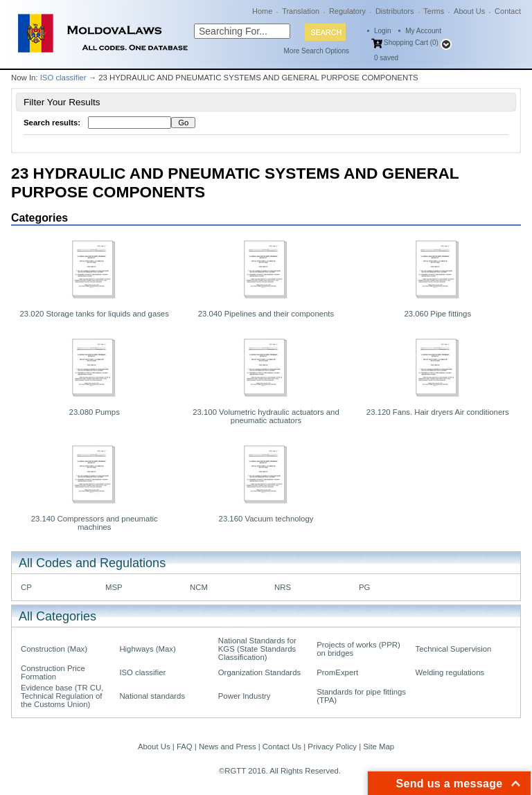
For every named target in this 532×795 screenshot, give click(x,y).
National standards (152, 696)
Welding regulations (450, 672)
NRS (283, 587)
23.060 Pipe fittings (437, 314)
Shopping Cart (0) (411, 43)
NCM (199, 587)
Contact (508, 11)
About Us (469, 11)
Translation (301, 11)
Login (382, 31)
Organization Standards (259, 672)
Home (262, 11)
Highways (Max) (147, 649)
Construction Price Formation (53, 672)
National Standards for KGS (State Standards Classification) (257, 649)
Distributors (395, 11)
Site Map (379, 747)
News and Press (228, 747)
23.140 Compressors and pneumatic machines (95, 523)
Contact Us (282, 747)
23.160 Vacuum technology (266, 519)
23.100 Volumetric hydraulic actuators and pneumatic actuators (266, 416)
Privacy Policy (332, 747)
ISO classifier (63, 78)
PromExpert (337, 672)
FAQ (185, 747)
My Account (423, 31)
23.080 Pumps (95, 412)
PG (364, 587)
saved (386, 58)
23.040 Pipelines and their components (266, 314)
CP (26, 587)
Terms (434, 11)
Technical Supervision (454, 649)
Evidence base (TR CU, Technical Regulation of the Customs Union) (62, 696)
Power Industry (245, 696)
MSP (114, 587)
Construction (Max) (54, 649)
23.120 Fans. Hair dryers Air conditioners (438, 412)
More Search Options (317, 51)
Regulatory (347, 11)
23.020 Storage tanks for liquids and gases (95, 314)
